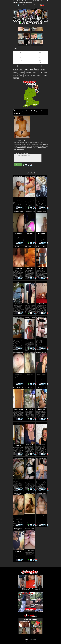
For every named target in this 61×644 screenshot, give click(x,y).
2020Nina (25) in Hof (41, 176)
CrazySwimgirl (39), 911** (30, 212)
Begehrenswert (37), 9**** (41, 247)
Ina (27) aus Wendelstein (41, 388)
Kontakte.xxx (31, 2)
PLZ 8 (39, 60)
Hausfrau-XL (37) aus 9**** (30, 423)
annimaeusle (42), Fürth (18, 458)
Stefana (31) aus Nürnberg (30, 388)
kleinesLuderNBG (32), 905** (18, 529)
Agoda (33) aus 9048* (18, 176)
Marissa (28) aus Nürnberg (30, 176)
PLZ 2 (22, 58)
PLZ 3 (22, 60)
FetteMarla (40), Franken (41, 493)
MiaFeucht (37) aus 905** (30, 247)
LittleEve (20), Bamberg (30, 282)
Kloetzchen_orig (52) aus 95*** (30, 318)
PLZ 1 (22, 55)
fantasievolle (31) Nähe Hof (18, 317)
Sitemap (26, 640)
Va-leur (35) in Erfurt (30, 493)
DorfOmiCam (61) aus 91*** (41, 317)
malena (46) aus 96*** (18, 247)
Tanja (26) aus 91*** (41, 282)
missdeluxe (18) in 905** (30, 529)
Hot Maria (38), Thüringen (41, 353)
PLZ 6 (39, 55)
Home (15, 49)
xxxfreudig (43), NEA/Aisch (30, 458)
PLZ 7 (39, 58)
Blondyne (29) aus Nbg (41, 212)
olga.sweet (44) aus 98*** (41, 423)
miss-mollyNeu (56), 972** (18, 353)
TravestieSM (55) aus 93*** (18, 388)
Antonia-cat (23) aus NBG (30, 353)
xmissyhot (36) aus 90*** (18, 212)
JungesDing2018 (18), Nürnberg (18, 494)
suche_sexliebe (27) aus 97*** (18, 423)
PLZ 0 (22, 52)
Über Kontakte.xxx (33, 5)
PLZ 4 (22, 63)
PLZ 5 (39, 52)
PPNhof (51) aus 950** (18, 282)
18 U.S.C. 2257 (33, 640)
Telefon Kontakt (23, 5)
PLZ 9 (39, 63)
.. (38, 209)
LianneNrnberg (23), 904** (41, 458)
